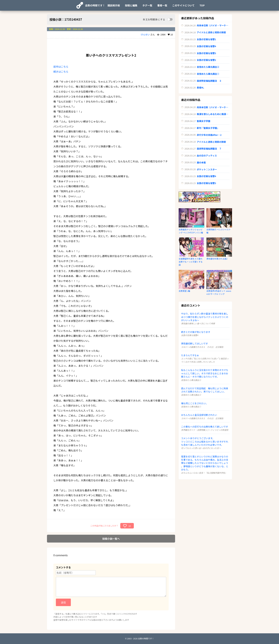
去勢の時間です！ (95, 5)
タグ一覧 (147, 5)
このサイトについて (183, 5)
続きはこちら (61, 72)
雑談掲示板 (114, 5)
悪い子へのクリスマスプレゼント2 (111, 55)
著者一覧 (162, 5)
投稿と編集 (131, 5)
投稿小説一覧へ (111, 539)
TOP (202, 5)
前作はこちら (61, 67)
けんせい (145, 34)
